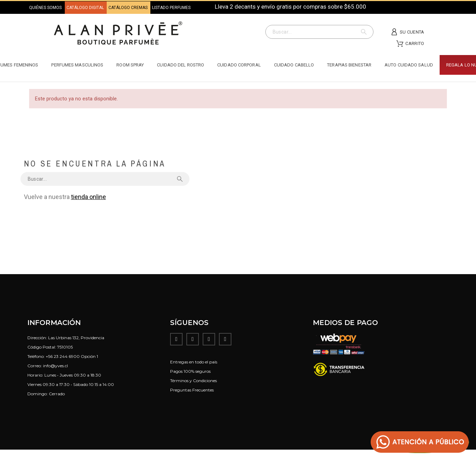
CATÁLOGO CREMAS (129, 8)
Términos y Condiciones (193, 381)
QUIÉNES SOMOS (45, 8)
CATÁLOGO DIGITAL (86, 8)
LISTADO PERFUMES (171, 8)
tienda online (89, 197)
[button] (420, 442)
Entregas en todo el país (194, 362)
